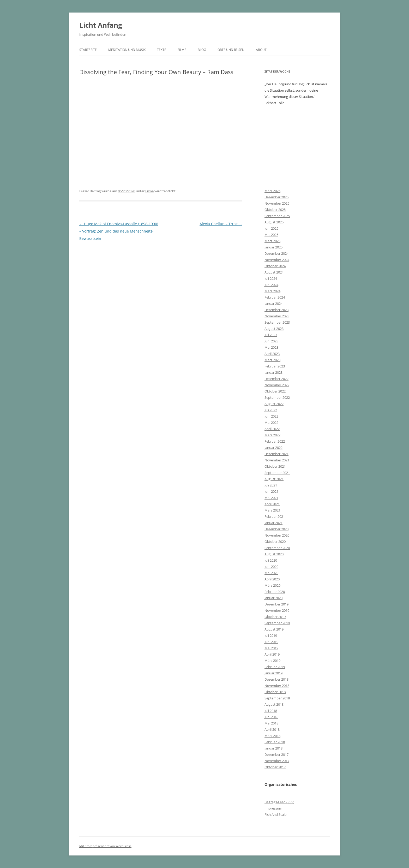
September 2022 (277, 397)
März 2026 (272, 191)
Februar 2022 (275, 441)
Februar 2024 (275, 297)
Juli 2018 (271, 711)
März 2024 (272, 291)
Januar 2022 (273, 448)
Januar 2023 (273, 372)
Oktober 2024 (275, 266)
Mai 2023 (271, 347)
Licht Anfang (101, 25)
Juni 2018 (271, 717)
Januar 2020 (273, 598)
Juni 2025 (271, 228)
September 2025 (277, 216)
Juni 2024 (271, 285)
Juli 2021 (271, 485)
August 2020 (274, 554)
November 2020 (277, 535)
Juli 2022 (271, 410)
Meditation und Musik (127, 50)
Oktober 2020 (275, 542)
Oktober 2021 (275, 466)
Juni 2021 (271, 491)
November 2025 (277, 203)
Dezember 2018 (276, 679)
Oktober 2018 (275, 692)
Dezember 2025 (276, 197)
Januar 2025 (273, 247)
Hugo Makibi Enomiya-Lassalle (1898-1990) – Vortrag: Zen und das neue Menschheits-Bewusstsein (119, 231)
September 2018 (277, 698)
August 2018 (274, 704)
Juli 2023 (271, 335)
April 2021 (272, 504)
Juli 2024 (271, 278)
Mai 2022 (271, 423)
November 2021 (277, 460)
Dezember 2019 (276, 604)
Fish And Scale (275, 815)
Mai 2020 (271, 573)
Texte (162, 50)
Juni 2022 (271, 416)
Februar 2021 (275, 516)
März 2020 (272, 585)
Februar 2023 (275, 366)
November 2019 (277, 610)
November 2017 (277, 761)
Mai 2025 (271, 235)
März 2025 (272, 241)
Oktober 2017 (275, 767)
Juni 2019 (271, 642)
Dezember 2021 (276, 454)
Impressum (273, 808)
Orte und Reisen (231, 50)
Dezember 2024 (276, 253)
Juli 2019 (271, 635)
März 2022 (272, 435)
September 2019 (277, 623)
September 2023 (277, 322)
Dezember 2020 (276, 529)
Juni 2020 (271, 567)
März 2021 (272, 510)
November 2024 (277, 260)
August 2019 (274, 629)
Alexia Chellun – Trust (221, 224)
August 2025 (274, 222)
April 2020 (272, 579)
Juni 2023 (271, 341)
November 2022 (277, 385)
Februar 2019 (275, 667)
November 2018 (277, 686)
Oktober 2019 (275, 617)
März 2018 (272, 736)
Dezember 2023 (276, 310)
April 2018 (272, 729)
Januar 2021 (273, 523)
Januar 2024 (273, 304)
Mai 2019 (271, 648)
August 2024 (274, 272)
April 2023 (272, 354)
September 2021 (277, 473)
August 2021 (274, 479)
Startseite (88, 50)
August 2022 (274, 404)
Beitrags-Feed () (279, 802)
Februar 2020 (275, 592)
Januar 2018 (273, 748)
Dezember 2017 (276, 754)
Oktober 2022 (275, 391)
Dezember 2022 (276, 379)
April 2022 (272, 429)
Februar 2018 (275, 742)
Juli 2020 (271, 560)
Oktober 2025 (275, 210)
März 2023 (272, 360)
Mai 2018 (271, 723)
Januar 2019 (273, 673)
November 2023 (277, 316)
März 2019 (272, 661)
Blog (202, 50)
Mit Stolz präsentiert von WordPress (105, 846)
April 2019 (272, 654)
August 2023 (274, 329)
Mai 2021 (271, 498)
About (261, 50)
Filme (182, 50)
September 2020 (277, 548)
